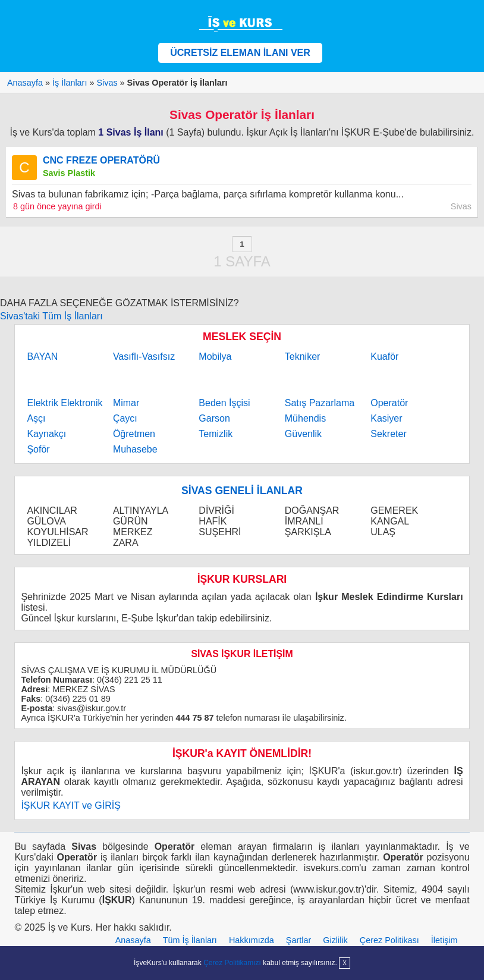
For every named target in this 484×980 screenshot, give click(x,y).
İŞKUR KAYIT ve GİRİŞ (70, 805)
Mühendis (305, 418)
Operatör (389, 403)
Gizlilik (335, 940)
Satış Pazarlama (320, 403)
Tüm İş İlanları (190, 940)
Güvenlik (303, 434)
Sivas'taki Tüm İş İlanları (51, 316)
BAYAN (42, 356)
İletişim (444, 940)
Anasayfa (133, 940)
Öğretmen (134, 434)
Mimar (126, 403)
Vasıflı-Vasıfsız (144, 356)
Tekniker (303, 356)
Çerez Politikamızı (232, 963)
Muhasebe (135, 449)
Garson (214, 418)
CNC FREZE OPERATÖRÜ (101, 160)
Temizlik (216, 434)
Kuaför (384, 356)
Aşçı (36, 418)
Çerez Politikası (389, 940)
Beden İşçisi (224, 403)
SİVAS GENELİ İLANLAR (242, 491)
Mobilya (215, 356)
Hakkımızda (252, 940)
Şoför (38, 449)
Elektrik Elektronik (65, 403)
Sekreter (388, 434)
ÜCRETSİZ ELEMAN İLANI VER (240, 53)
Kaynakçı (46, 434)
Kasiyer (386, 418)
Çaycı (125, 418)
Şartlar (298, 940)
